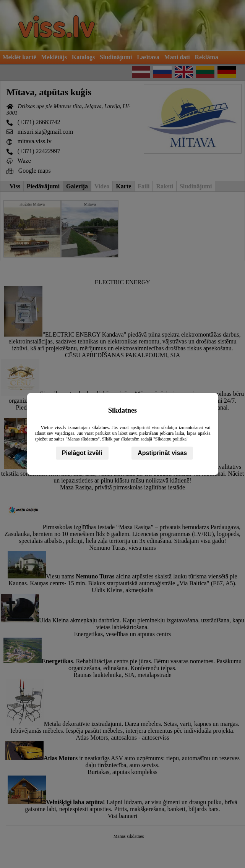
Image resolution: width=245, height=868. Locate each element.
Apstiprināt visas (162, 453)
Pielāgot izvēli (82, 453)
